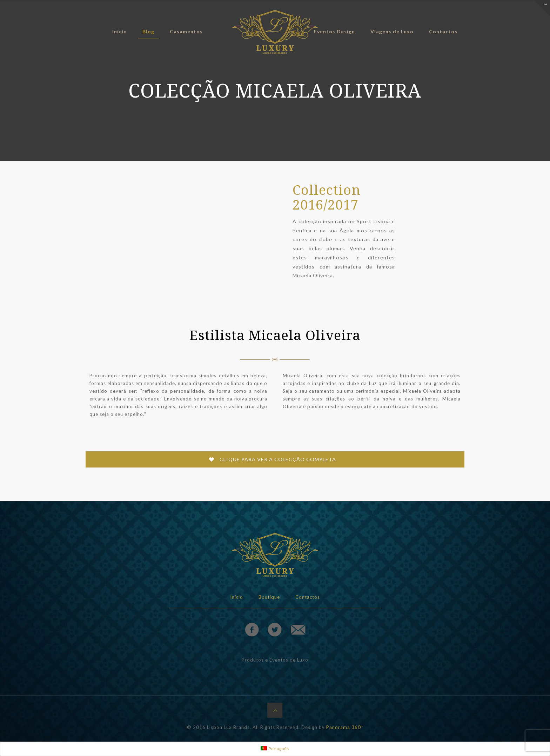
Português (275, 748)
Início (237, 597)
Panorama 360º (344, 727)
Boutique (269, 597)
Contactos (308, 597)
